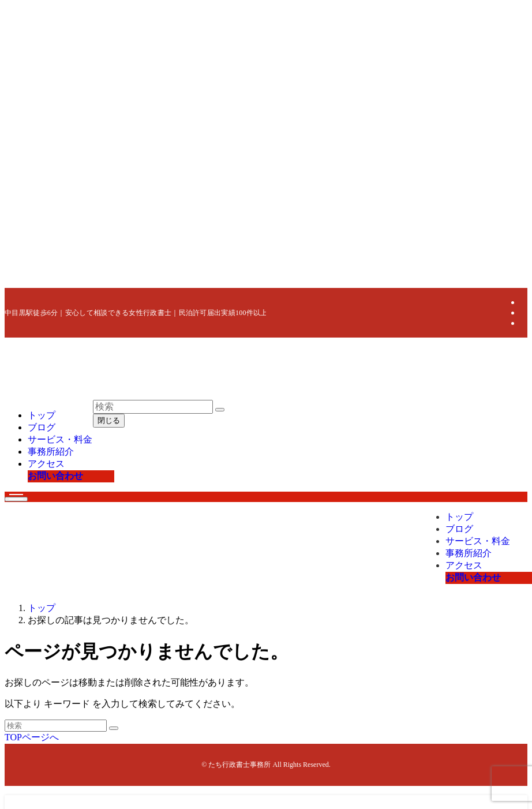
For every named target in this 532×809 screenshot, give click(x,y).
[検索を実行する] (114, 728)
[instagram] (524, 312)
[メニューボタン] (16, 499)
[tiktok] (524, 323)
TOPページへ (32, 737)
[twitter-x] (524, 302)
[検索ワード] (56, 726)
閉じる (109, 420)
